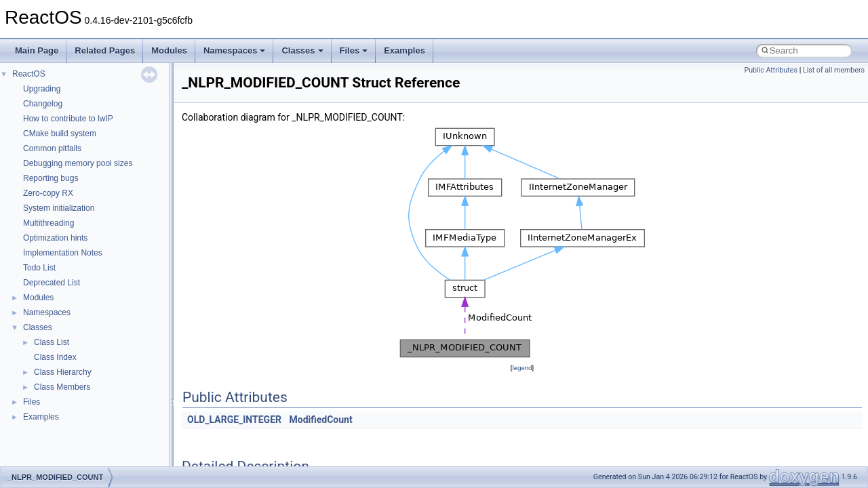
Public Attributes (771, 70)
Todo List (39, 268)
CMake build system (60, 134)
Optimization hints (55, 238)
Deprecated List (52, 283)
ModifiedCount (320, 420)
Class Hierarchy (63, 372)
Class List (52, 342)
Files (354, 50)
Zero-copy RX (48, 193)
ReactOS (29, 74)
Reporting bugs (51, 178)
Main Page (37, 50)
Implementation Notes (63, 253)
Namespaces (235, 50)
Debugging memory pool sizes (78, 163)
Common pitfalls (52, 148)
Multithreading (48, 223)
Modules (169, 50)
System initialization (59, 208)
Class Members (62, 387)
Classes (302, 50)
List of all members (834, 70)
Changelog (43, 104)
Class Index (55, 357)
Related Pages (105, 50)
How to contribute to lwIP (68, 119)
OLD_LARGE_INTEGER (234, 420)
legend (522, 368)
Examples (405, 50)
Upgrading (42, 89)
